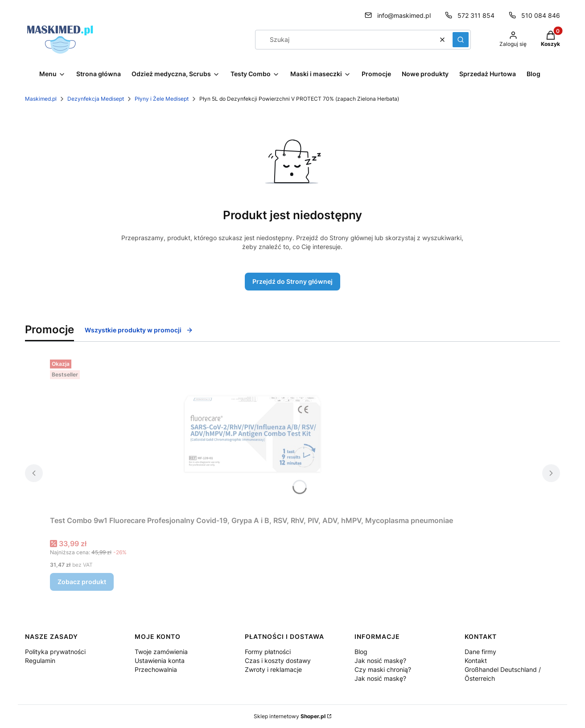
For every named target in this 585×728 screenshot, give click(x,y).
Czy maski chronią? (383, 669)
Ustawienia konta (160, 661)
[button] (461, 40)
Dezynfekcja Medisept (96, 99)
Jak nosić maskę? (380, 661)
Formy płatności (268, 652)
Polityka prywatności (55, 652)
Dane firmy (480, 652)
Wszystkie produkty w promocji (139, 330)
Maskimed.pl (41, 99)
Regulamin (40, 661)
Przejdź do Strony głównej (292, 281)
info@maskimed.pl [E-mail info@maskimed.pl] (404, 15)
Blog (361, 652)
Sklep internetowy (290, 716)
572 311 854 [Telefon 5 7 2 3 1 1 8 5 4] (476, 15)
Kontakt (476, 661)
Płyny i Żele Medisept (162, 99)
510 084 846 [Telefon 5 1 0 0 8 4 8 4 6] (541, 15)
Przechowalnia (156, 669)
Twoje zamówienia (161, 652)
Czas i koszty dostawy (278, 661)
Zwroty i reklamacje (273, 669)
